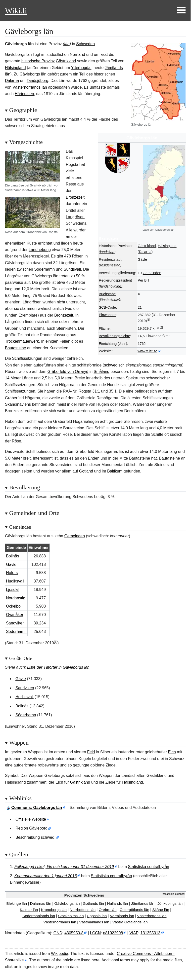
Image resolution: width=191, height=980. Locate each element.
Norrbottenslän (83, 910)
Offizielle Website (31, 819)
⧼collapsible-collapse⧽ (173, 894)
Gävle (143, 259)
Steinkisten (66, 328)
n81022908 (113, 933)
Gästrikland (147, 246)
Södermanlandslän (39, 916)
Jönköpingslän (170, 903)
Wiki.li (16, 11)
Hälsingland (167, 246)
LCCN (95, 933)
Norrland (77, 54)
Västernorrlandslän (60, 922)
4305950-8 (74, 933)
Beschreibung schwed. (35, 837)
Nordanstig (16, 598)
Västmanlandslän (94, 922)
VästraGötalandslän (130, 922)
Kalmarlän (29, 910)
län (67, 44)
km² (156, 328)
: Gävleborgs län (37, 808)
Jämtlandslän (143, 903)
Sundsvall (72, 269)
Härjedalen (24, 94)
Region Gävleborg (31, 828)
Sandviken (15, 623)
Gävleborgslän (67, 903)
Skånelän (161, 910)
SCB (102, 307)
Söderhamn (44, 269)
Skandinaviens (18, 404)
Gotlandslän (93, 903)
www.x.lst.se (147, 351)
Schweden (85, 44)
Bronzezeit (75, 197)
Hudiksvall (15, 581)
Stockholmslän (71, 916)
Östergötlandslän (134, 910)
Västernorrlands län (30, 87)
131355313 (150, 933)
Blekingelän (17, 903)
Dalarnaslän (41, 903)
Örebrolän (108, 910)
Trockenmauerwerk (22, 341)
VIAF (134, 933)
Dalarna (145, 252)
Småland (102, 372)
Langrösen (75, 217)
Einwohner (107, 315)
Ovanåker (15, 615)
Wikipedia (60, 954)
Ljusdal (12, 590)
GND (58, 933)
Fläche (104, 328)
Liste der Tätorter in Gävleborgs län (58, 667)
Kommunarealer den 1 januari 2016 (46, 876)
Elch (172, 752)
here (95, 960)
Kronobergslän (54, 910)
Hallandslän (118, 903)
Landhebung (40, 250)
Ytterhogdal (81, 68)
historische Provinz (38, 61)
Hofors (12, 573)
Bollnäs (12, 556)
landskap (107, 252)
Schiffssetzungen (27, 358)
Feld (91, 752)
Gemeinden (152, 273)
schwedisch (114, 365)
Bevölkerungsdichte (114, 336)
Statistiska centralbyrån (149, 867)
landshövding (111, 286)
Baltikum (115, 471)
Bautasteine (16, 348)
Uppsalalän (97, 916)
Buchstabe (107, 294)
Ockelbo (13, 606)
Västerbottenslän (152, 916)
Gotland (86, 471)
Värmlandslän (122, 916)
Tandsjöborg (37, 81)
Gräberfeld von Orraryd (68, 372)
